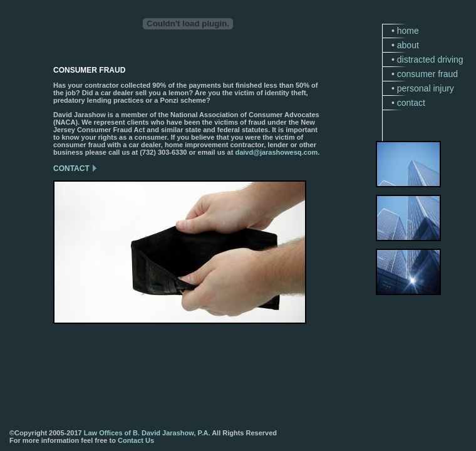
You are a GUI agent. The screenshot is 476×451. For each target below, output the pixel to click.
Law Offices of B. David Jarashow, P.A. (147, 433)
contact (411, 103)
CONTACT (71, 168)
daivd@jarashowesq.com (276, 152)
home (408, 31)
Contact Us (136, 440)
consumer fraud (427, 74)
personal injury (426, 88)
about (408, 45)
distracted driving (430, 60)
